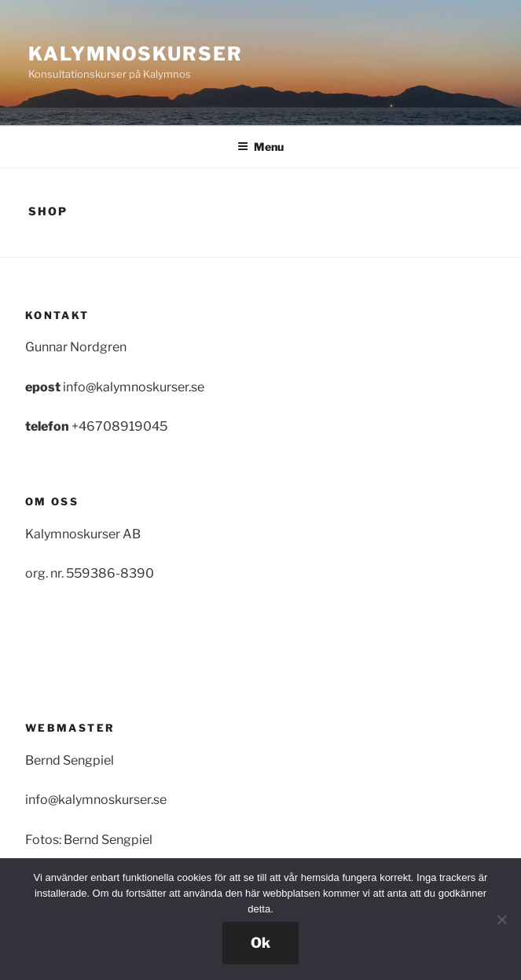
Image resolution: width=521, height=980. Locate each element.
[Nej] (501, 919)
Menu (260, 147)
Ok (260, 943)
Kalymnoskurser (136, 54)
